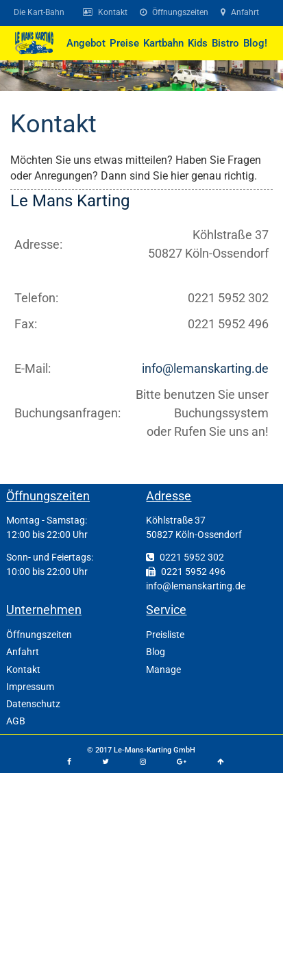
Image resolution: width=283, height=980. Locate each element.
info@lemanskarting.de (205, 368)
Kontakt (53, 124)
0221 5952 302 (185, 557)
